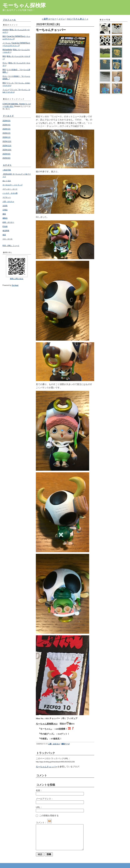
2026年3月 (6, 129)
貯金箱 (5, 226)
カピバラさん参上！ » (77, 19)
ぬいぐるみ (7, 181)
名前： (39, 790)
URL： (39, 807)
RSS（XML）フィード (11, 246)
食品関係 (6, 231)
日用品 (5, 210)
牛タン (5, 63)
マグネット (7, 197)
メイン (62, 19)
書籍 (4, 214)
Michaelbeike (7, 50)
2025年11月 (7, 146)
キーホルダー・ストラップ (12, 185)
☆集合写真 (7, 170)
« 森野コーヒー (49, 19)
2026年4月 (6, 125)
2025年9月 (6, 154)
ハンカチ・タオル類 (10, 193)
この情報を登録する (47, 816)
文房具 (5, 206)
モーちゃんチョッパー (47, 767)
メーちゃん (7, 43)
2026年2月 (6, 133)
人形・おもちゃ (8, 201)
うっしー (6, 90)
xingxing (6, 30)
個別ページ (65, 744)
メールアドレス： (44, 799)
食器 (4, 235)
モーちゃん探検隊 (24, 5)
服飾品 (5, 218)
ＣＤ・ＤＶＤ (7, 239)
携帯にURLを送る (17, 279)
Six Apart (15, 285)
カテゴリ (7, 165)
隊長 (4, 36)
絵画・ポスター (8, 222)
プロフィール (9, 20)
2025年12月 (7, 141)
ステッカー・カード (10, 189)
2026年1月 (6, 137)
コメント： (44, 823)
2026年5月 (6, 121)
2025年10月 (7, 150)
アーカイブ (8, 116)
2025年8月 (6, 158)
